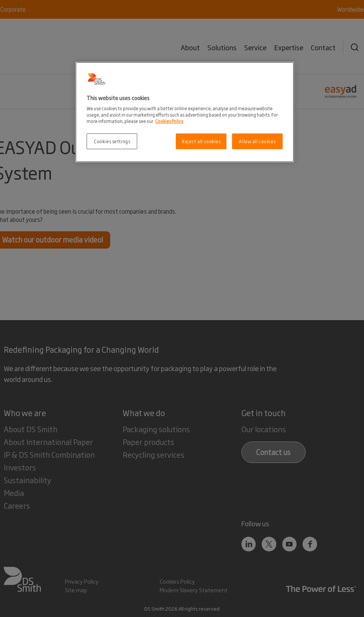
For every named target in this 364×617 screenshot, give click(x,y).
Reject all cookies (201, 141)
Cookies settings (112, 141)
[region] (185, 112)
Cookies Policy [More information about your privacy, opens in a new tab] (169, 121)
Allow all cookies (257, 141)
